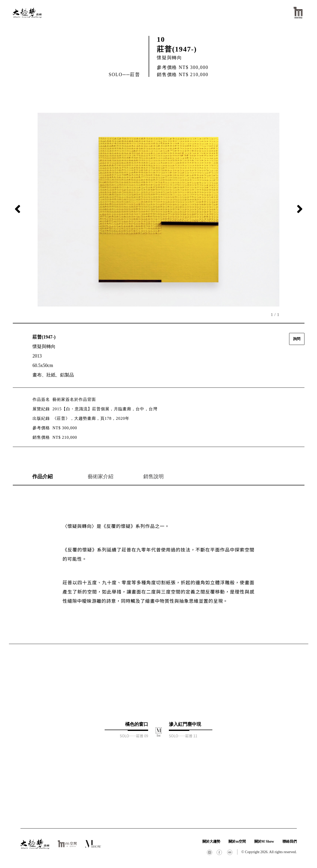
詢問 (297, 339)
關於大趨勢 (211, 841)
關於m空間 (237, 841)
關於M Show (264, 841)
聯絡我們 (290, 841)
